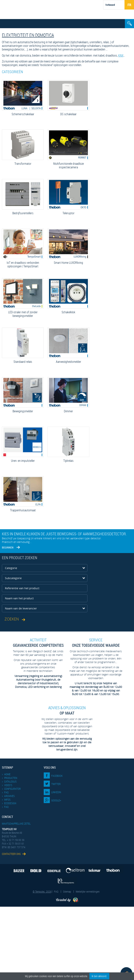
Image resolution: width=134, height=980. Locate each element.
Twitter (56, 784)
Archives (9, 796)
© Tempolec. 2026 (42, 892)
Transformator (23, 164)
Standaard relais (23, 362)
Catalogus (10, 781)
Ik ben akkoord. (99, 976)
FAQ (6, 792)
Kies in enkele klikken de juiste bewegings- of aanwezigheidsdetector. (64, 534)
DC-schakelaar (68, 114)
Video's (8, 785)
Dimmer (68, 411)
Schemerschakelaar (23, 114)
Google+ (56, 800)
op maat (67, 710)
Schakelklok (68, 312)
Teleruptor (68, 213)
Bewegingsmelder (23, 411)
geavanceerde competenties (38, 643)
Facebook (57, 776)
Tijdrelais (68, 461)
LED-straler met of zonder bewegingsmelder (23, 314)
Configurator (12, 789)
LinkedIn (56, 792)
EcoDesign (10, 803)
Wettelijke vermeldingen (88, 892)
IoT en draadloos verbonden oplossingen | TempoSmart (23, 265)
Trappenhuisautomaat (23, 510)
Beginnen (8, 547)
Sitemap (67, 892)
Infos (7, 800)
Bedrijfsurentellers (23, 213)
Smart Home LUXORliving (68, 263)
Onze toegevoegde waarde (96, 643)
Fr (129, 5)
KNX (121, 55)
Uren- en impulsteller (23, 461)
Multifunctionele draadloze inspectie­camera (68, 165)
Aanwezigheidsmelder (68, 362)
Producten (11, 778)
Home (7, 774)
